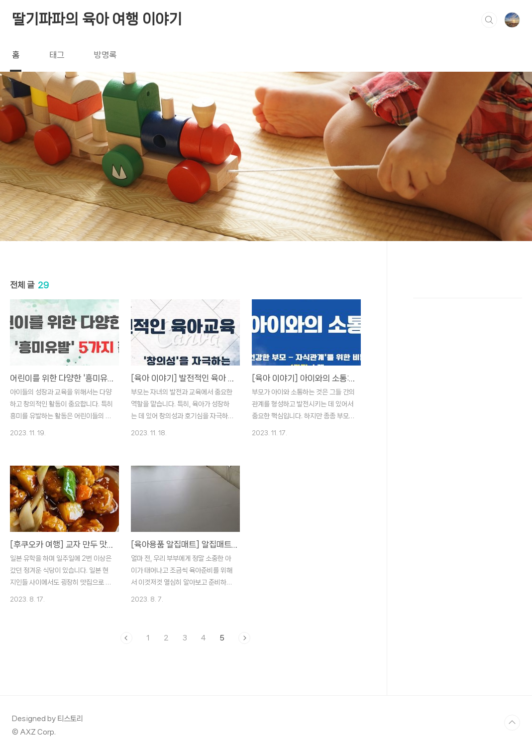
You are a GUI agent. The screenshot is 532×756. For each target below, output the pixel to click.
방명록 (105, 55)
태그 (57, 55)
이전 (126, 638)
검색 (489, 20)
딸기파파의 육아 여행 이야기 (97, 19)
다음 (244, 638)
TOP (512, 723)
